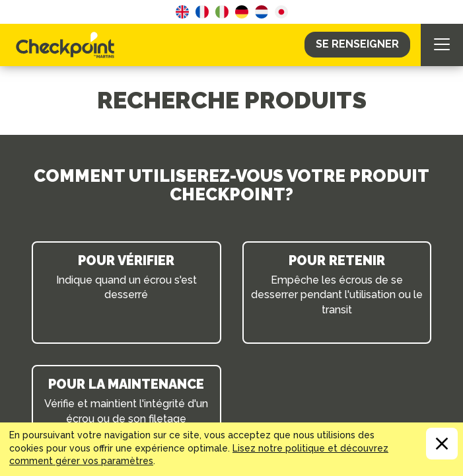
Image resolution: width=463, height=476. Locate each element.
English (182, 12)
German (242, 12)
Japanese (281, 12)
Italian (222, 12)
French (202, 12)
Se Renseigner (357, 44)
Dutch (262, 12)
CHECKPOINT (69, 45)
